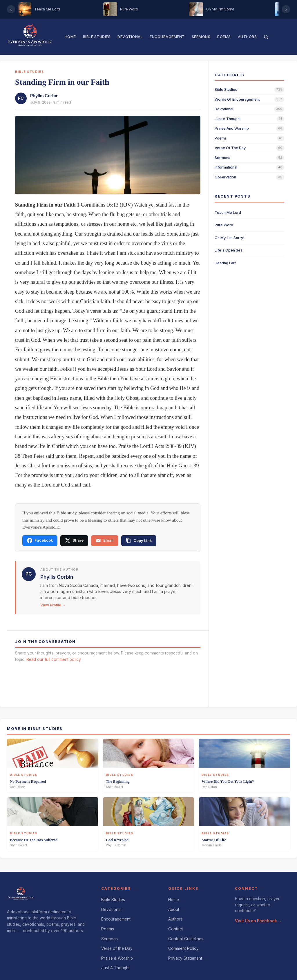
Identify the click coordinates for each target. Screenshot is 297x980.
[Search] (266, 37)
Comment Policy (183, 948)
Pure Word (224, 225)
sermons (222, 158)
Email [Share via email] (105, 540)
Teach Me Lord (228, 213)
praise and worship (232, 128)
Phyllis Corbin (44, 96)
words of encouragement (237, 99)
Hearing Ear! (225, 263)
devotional (224, 109)
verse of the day (230, 148)
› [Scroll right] (286, 9)
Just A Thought (115, 968)
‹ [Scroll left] (11, 9)
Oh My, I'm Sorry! (229, 238)
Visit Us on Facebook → (258, 921)
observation (225, 177)
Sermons (201, 37)
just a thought (228, 119)
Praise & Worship (117, 958)
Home (70, 37)
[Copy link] (139, 540)
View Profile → (53, 605)
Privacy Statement (185, 958)
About (174, 910)
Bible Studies (97, 37)
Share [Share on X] (74, 540)
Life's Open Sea (229, 250)
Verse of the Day (117, 948)
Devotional (130, 37)
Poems (224, 37)
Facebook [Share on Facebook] (40, 540)
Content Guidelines (186, 939)
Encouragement (167, 37)
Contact (176, 929)
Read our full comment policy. (54, 659)
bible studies (226, 89)
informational (226, 167)
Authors (247, 37)
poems (221, 138)
